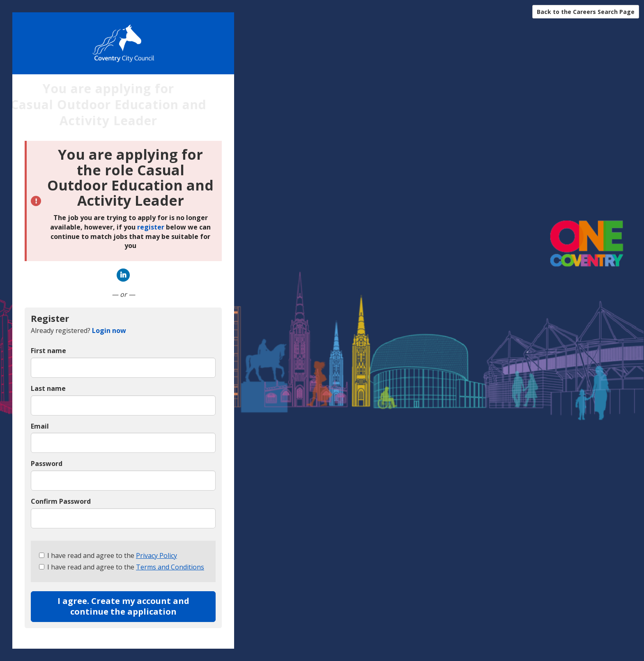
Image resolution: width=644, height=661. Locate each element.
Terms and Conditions (170, 567)
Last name (48, 388)
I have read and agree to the (108, 555)
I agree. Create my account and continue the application (123, 606)
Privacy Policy (156, 555)
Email (40, 426)
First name (48, 351)
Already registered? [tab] (78, 330)
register (151, 227)
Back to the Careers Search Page (586, 12)
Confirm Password (61, 501)
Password (47, 464)
